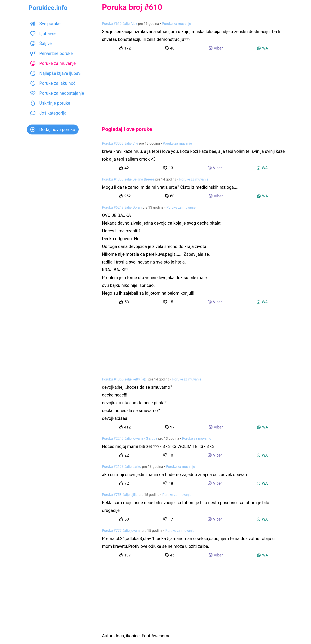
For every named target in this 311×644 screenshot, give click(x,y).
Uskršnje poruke (50, 103)
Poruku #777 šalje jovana (121, 531)
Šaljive (41, 43)
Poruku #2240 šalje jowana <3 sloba (130, 439)
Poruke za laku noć (53, 83)
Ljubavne (43, 34)
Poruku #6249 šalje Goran (122, 207)
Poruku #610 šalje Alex (120, 24)
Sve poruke (45, 24)
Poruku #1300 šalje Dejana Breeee (128, 179)
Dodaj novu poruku (53, 129)
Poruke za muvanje (53, 63)
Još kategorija (48, 113)
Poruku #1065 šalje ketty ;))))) (125, 379)
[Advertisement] (194, 86)
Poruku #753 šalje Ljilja (120, 495)
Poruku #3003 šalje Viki (120, 143)
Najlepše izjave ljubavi (56, 73)
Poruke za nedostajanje (57, 93)
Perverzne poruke (52, 53)
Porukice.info (48, 8)
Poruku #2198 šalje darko (122, 467)
